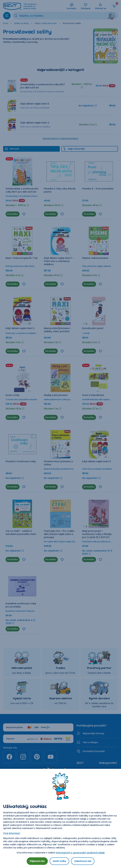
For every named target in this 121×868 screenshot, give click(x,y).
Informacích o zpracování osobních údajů (80, 853)
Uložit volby (59, 861)
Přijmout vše (37, 861)
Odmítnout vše (83, 861)
